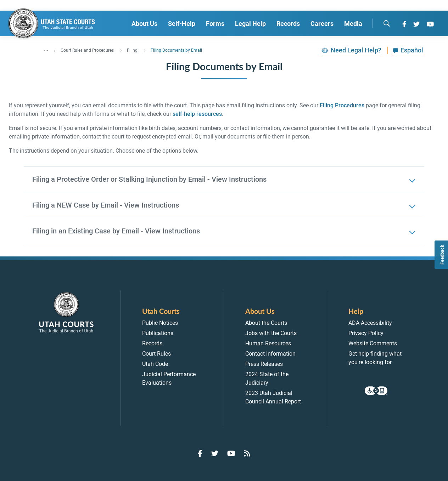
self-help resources (197, 114)
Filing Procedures (342, 105)
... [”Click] (46, 49)
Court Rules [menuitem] (156, 354)
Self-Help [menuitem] (182, 24)
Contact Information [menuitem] (270, 354)
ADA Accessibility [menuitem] (370, 323)
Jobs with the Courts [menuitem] (271, 333)
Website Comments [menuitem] (373, 343)
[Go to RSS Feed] (247, 453)
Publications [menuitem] (158, 333)
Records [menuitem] (288, 24)
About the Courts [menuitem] (266, 323)
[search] (387, 23)
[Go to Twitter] (416, 24)
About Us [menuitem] (144, 24)
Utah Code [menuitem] (155, 364)
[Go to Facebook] (404, 24)
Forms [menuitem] (215, 24)
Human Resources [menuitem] (268, 343)
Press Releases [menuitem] (264, 364)
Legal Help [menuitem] (250, 24)
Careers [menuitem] (322, 24)
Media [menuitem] (353, 24)
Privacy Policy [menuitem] (366, 333)
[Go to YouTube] (430, 24)
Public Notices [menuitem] (160, 323)
